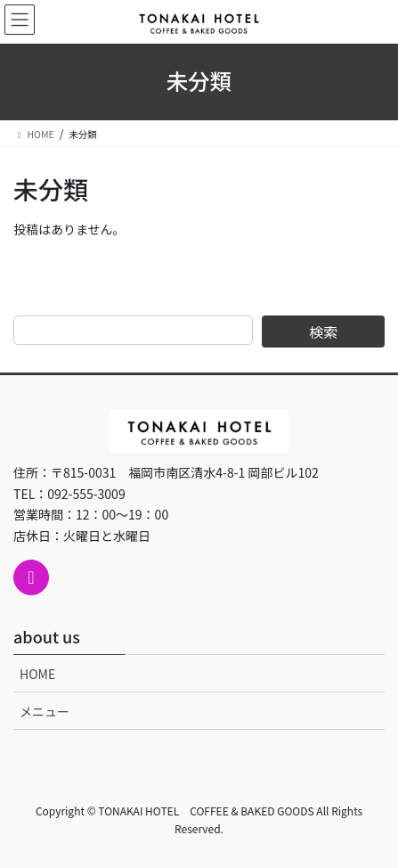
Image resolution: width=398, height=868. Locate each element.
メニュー (45, 711)
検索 (323, 332)
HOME (37, 674)
